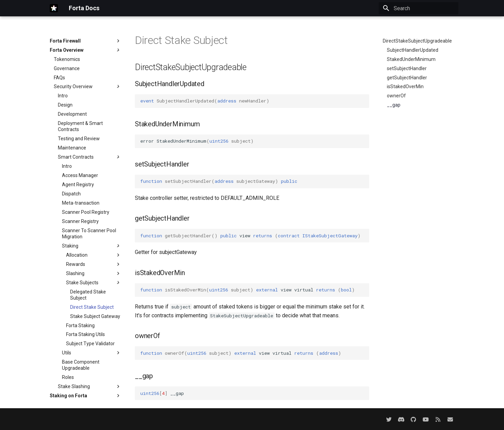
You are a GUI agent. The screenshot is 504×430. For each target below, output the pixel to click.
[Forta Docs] (54, 8)
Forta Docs (84, 8)
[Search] (419, 8)
